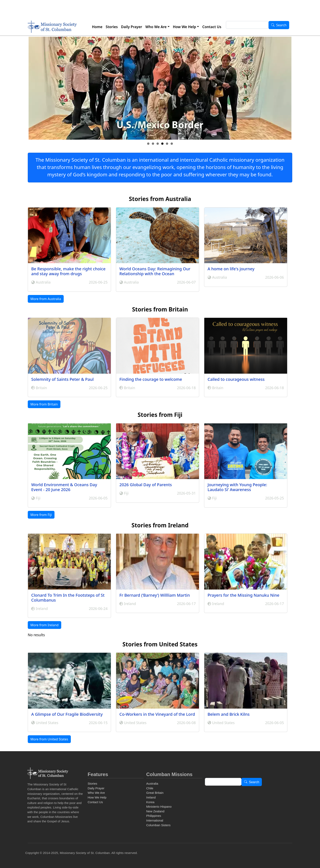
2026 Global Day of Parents (146, 485)
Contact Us (212, 27)
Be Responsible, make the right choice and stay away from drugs (68, 271)
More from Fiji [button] (41, 515)
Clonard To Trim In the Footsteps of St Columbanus (68, 598)
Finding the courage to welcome (151, 379)
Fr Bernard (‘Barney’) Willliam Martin (155, 595)
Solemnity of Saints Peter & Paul (62, 379)
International (155, 820)
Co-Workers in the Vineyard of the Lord (157, 714)
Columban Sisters (158, 825)
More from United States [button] (49, 739)
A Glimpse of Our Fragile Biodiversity (67, 714)
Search (281, 25)
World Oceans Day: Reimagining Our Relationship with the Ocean (155, 271)
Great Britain (155, 793)
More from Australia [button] (46, 299)
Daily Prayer (132, 27)
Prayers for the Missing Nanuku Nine (243, 595)
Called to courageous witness (236, 379)
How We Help (184, 27)
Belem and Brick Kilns (229, 714)
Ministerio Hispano (159, 807)
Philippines (154, 816)
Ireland (151, 797)
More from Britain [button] (44, 404)
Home (97, 27)
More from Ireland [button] (44, 625)
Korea (150, 802)
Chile (150, 788)
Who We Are (156, 27)
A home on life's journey (231, 269)
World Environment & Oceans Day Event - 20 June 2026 (64, 487)
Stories (112, 27)
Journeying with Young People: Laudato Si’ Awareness (237, 487)
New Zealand (155, 811)
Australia (152, 784)
